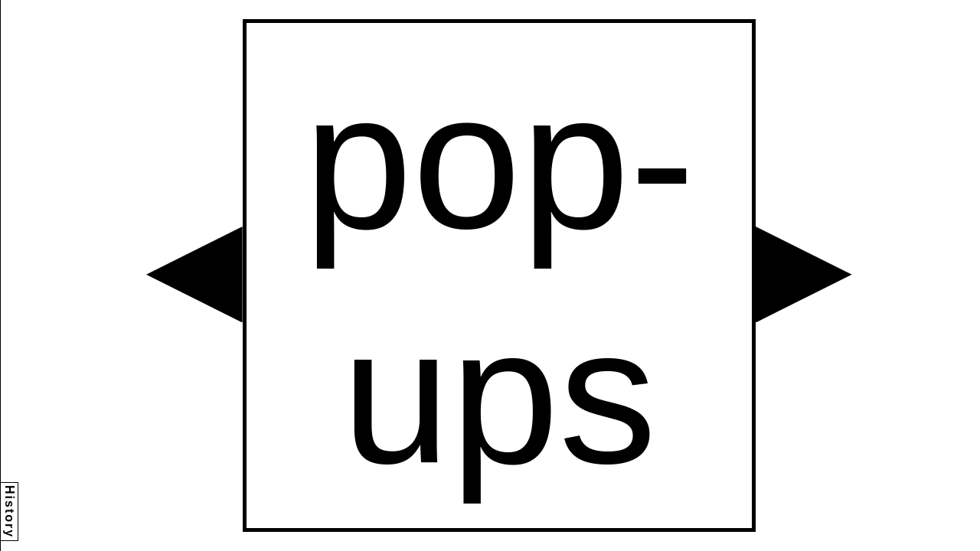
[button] (194, 275)
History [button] (10, 512)
